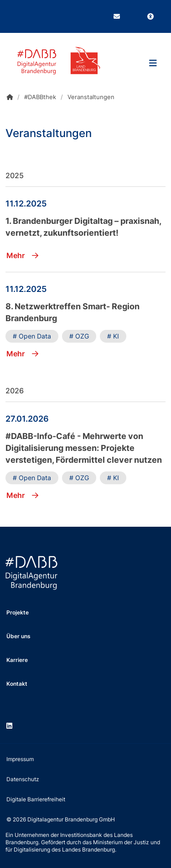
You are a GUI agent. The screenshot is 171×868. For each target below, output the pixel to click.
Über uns (18, 636)
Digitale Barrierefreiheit (36, 799)
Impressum (20, 759)
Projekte (18, 612)
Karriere (17, 660)
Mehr (22, 255)
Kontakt (17, 684)
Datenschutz (23, 779)
